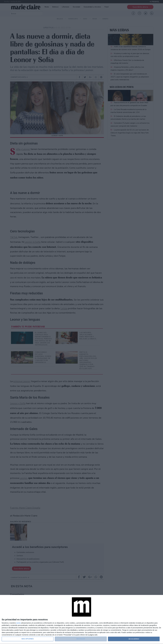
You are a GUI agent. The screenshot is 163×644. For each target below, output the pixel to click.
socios (18, 623)
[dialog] (81, 620)
